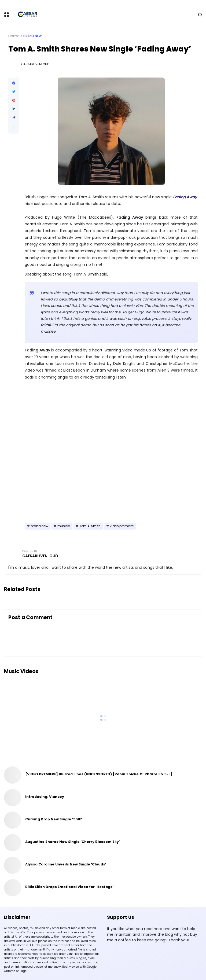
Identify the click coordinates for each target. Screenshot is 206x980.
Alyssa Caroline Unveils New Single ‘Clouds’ (66, 864)
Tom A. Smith (90, 526)
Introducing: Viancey (45, 797)
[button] (14, 127)
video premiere (122, 526)
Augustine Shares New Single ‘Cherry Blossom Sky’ (73, 842)
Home (14, 36)
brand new (33, 36)
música (64, 526)
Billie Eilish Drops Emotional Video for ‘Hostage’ (69, 887)
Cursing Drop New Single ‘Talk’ (54, 819)
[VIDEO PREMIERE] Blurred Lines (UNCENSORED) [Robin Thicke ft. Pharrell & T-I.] (99, 774)
